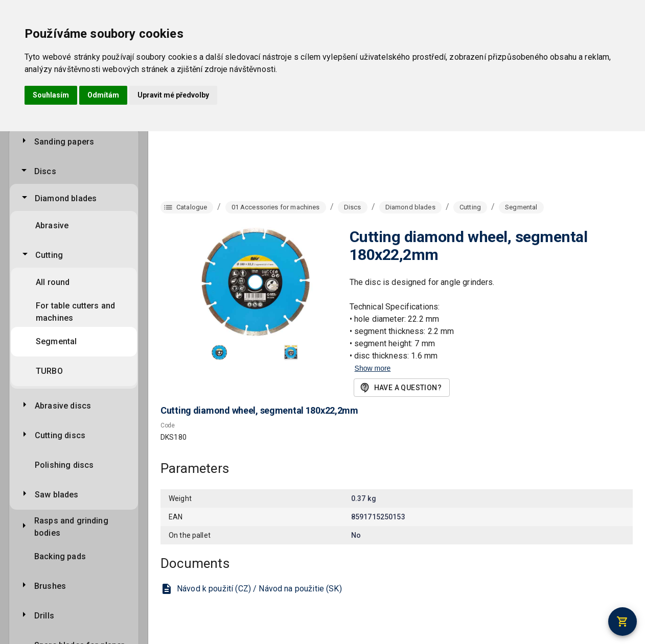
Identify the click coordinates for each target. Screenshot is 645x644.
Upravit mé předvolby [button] (173, 95)
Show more (373, 368)
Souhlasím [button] (51, 95)
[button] (219, 352)
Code (168, 426)
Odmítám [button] (103, 95)
